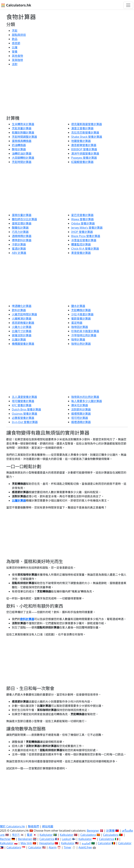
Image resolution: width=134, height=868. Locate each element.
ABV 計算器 (19, 253)
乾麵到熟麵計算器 (23, 133)
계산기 (16, 835)
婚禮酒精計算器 (81, 422)
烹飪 (15, 31)
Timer (68, 847)
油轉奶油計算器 (22, 153)
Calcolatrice (107, 839)
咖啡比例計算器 (81, 344)
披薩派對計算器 (22, 335)
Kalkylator (46, 835)
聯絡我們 (33, 826)
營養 (15, 52)
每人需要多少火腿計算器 (87, 401)
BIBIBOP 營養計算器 (84, 149)
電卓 (29, 835)
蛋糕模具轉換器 (22, 141)
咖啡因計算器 (80, 327)
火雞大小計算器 (22, 327)
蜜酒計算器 (19, 249)
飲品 (15, 39)
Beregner (93, 831)
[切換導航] (128, 5)
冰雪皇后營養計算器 (84, 240)
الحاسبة (86, 843)
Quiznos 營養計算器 (25, 414)
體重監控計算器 (81, 244)
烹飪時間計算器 (22, 162)
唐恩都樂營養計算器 (84, 145)
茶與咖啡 (17, 60)
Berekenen (25, 839)
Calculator (104, 843)
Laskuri (66, 839)
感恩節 (16, 43)
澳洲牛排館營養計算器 (85, 153)
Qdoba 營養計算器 (83, 223)
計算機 (110, 831)
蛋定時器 (77, 323)
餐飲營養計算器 (81, 319)
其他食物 (17, 56)
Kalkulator (67, 835)
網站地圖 (48, 826)
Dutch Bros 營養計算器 (26, 409)
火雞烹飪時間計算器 (24, 314)
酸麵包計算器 (20, 228)
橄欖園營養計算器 (23, 344)
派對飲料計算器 (81, 409)
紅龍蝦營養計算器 (82, 162)
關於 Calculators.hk (12, 826)
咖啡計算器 (78, 340)
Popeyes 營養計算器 (84, 158)
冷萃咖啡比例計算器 (84, 335)
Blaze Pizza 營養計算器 (86, 236)
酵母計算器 (19, 149)
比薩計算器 (19, 340)
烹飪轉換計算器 (81, 310)
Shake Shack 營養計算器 (87, 137)
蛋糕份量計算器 (22, 215)
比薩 (15, 47)
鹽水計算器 (78, 306)
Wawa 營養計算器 (82, 219)
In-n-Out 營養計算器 (25, 422)
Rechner (5, 839)
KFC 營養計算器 (22, 405)
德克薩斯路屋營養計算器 (87, 124)
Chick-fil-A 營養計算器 (85, 249)
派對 (15, 64)
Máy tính (26, 843)
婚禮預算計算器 (81, 414)
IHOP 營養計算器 (82, 232)
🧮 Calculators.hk (16, 5)
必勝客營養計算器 (23, 418)
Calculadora (88, 835)
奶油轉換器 (19, 145)
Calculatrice (47, 839)
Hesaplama (47, 843)
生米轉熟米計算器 (23, 124)
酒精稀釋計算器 (22, 236)
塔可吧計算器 (80, 418)
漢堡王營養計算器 (82, 128)
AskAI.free (85, 847)
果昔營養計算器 (81, 253)
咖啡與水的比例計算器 (85, 397)
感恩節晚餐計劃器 (23, 323)
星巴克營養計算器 (82, 215)
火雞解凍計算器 (22, 319)
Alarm (53, 847)
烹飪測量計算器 (22, 128)
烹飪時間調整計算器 (24, 137)
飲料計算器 (19, 310)
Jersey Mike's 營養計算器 (87, 228)
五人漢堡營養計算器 (24, 397)
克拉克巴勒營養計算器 (85, 133)
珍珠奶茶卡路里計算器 (85, 331)
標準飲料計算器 (22, 240)
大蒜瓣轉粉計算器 (23, 158)
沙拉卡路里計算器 (82, 314)
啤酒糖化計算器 (22, 306)
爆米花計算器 (80, 405)
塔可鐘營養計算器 (23, 401)
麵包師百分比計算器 (24, 219)
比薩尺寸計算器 (22, 331)
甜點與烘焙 (19, 35)
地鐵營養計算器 (81, 141)
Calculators (14, 847)
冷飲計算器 (19, 244)
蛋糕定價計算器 (22, 223)
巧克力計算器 (20, 232)
